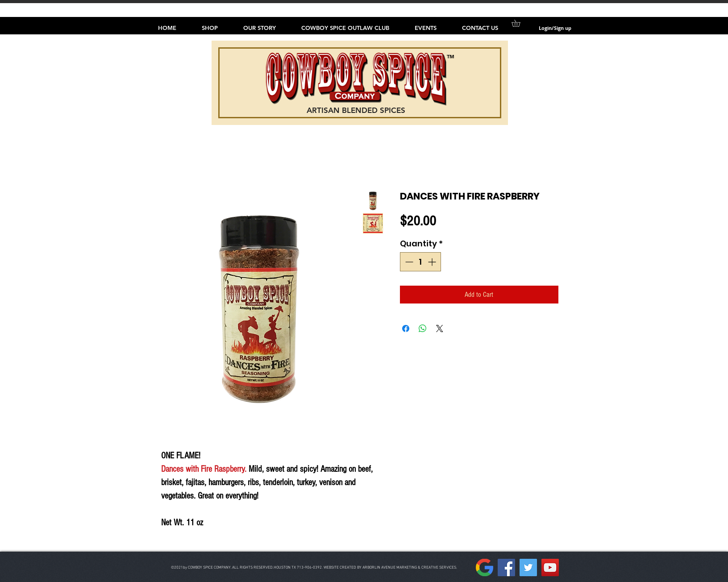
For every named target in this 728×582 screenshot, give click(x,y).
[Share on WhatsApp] (423, 328)
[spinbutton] (420, 262)
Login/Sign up (555, 28)
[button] (519, 23)
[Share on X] (440, 328)
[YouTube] (550, 567)
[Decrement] (408, 262)
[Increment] (433, 262)
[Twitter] (528, 567)
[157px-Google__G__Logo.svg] (485, 567)
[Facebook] (506, 567)
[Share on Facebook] (406, 328)
